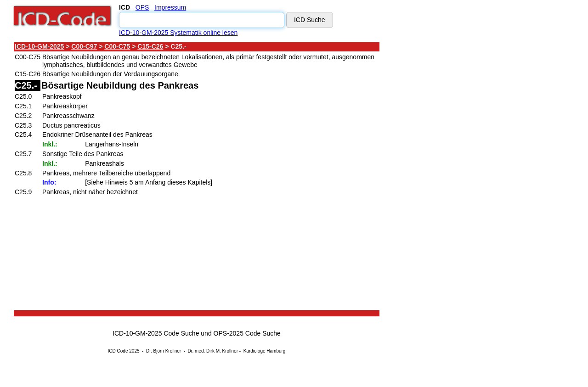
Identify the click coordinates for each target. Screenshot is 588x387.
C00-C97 (84, 46)
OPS (142, 7)
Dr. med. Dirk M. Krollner (213, 351)
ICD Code (118, 351)
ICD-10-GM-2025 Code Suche (156, 333)
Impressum (170, 7)
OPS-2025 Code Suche (247, 333)
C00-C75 (117, 46)
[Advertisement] (462, 179)
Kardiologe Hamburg (265, 351)
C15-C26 (150, 46)
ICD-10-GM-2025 (39, 46)
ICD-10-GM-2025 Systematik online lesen (178, 33)
